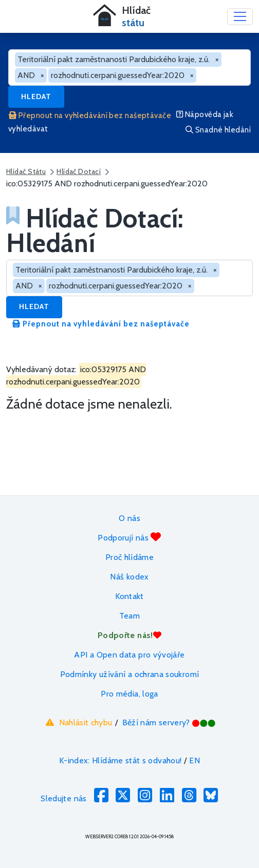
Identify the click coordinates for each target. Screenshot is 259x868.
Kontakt (129, 596)
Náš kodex (129, 577)
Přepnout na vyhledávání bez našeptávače (90, 115)
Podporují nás (129, 537)
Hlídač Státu (26, 171)
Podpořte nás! (129, 635)
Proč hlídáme (129, 557)
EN (195, 760)
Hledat (36, 97)
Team (129, 616)
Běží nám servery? (169, 722)
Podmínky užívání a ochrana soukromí (130, 674)
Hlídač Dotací (79, 171)
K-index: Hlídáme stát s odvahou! (121, 760)
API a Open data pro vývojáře (129, 655)
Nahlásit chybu (78, 722)
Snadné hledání (218, 130)
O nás (129, 518)
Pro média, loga (129, 694)
